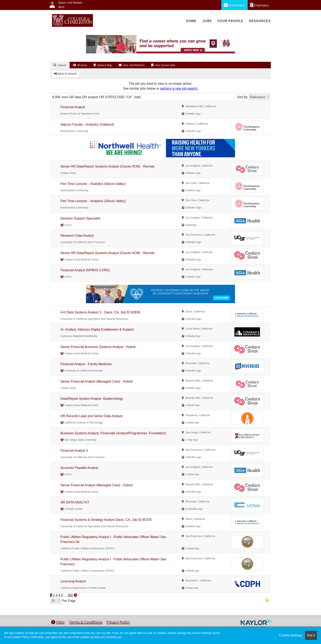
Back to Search (65, 74)
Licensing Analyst (73, 581)
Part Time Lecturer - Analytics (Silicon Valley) (93, 184)
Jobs (207, 21)
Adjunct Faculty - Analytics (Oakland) (87, 124)
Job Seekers (235, 5)
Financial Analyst (73, 107)
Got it (311, 635)
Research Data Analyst (77, 236)
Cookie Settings (290, 635)
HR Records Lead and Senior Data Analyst (91, 416)
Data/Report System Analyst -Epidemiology (92, 399)
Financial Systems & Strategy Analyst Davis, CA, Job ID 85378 (106, 520)
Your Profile (230, 21)
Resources (260, 21)
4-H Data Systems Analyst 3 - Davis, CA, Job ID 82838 (100, 312)
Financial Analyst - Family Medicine (86, 364)
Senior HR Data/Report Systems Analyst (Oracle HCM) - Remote (107, 166)
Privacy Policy (118, 622)
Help (58, 622)
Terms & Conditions (86, 622)
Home (191, 21)
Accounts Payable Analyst (79, 468)
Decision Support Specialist (80, 218)
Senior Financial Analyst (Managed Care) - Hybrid (96, 381)
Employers (260, 5)
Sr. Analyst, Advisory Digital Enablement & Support (97, 329)
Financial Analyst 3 (74, 451)
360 (70, 595)
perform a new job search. (179, 88)
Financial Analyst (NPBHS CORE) (85, 270)
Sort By (242, 97)
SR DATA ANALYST (75, 502)
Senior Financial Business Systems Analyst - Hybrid (98, 347)
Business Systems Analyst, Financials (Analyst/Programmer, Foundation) (113, 433)
